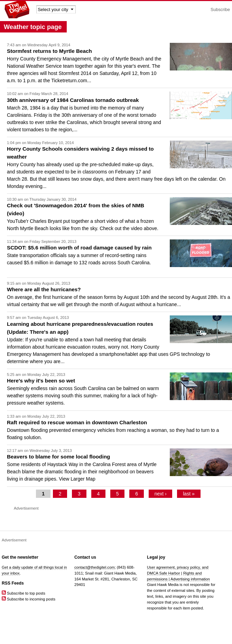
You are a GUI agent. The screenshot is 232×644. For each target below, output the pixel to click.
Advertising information (190, 579)
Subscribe (220, 10)
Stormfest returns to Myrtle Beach (49, 51)
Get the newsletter (20, 557)
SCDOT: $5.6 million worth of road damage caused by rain (79, 248)
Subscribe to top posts (24, 593)
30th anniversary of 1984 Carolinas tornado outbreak (73, 100)
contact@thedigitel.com (94, 567)
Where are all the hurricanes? (44, 289)
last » (189, 494)
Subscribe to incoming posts (29, 599)
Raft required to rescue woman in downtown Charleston (77, 422)
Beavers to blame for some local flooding (58, 457)
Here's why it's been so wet (41, 381)
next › (161, 494)
